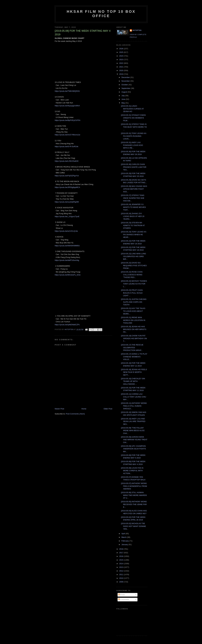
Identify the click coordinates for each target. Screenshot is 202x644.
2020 (122, 70)
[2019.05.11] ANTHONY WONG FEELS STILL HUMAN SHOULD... (134, 406)
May (123, 103)
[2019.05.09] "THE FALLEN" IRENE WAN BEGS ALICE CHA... (133, 431)
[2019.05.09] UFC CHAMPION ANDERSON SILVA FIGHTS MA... (133, 449)
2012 (122, 571)
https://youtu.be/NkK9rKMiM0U (67, 246)
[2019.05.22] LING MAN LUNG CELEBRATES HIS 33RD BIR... (133, 256)
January (125, 544)
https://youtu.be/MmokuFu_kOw (68, 275)
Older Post (108, 409)
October (125, 85)
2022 (122, 63)
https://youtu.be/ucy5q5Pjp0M (67, 202)
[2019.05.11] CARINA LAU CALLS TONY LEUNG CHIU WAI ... (133, 397)
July (123, 96)
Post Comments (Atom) (75, 414)
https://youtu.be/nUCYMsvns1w (67, 135)
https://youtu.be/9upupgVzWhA (67, 106)
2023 (122, 60)
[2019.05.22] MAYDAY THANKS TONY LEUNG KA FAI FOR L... (134, 284)
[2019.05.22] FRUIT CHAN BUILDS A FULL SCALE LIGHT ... (132, 293)
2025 (122, 52)
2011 (122, 575)
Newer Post (59, 409)
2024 (122, 56)
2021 (122, 67)
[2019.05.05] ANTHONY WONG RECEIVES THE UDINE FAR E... (134, 504)
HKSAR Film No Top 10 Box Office (101, 14)
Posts (121, 595)
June (124, 99)
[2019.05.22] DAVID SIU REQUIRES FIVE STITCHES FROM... (134, 265)
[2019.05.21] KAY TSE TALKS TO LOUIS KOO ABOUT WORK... (133, 311)
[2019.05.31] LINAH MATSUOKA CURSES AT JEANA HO (132, 109)
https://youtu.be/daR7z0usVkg (67, 260)
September (126, 88)
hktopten (137, 30)
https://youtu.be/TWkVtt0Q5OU (67, 91)
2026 (122, 49)
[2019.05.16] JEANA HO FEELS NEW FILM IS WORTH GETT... (134, 372)
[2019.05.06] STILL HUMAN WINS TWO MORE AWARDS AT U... (134, 495)
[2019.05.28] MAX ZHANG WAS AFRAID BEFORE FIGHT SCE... (134, 189)
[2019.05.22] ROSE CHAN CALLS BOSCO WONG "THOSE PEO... (132, 275)
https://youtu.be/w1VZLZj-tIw (66, 231)
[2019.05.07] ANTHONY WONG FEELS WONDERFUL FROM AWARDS (134, 486)
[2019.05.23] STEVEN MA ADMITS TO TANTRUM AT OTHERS (133, 225)
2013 (122, 567)
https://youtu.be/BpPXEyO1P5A (68, 120)
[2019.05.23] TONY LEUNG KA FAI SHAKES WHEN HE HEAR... (134, 234)
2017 (122, 553)
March (124, 537)
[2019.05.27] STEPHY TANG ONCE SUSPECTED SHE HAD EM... (133, 198)
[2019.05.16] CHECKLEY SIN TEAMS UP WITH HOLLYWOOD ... (133, 381)
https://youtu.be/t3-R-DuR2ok (66, 146)
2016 (122, 556)
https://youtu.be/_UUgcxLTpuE (67, 216)
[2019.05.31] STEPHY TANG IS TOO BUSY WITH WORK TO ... (134, 127)
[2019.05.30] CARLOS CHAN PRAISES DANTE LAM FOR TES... (134, 167)
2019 (122, 74)
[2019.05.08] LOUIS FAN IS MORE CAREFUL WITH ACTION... (132, 471)
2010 (122, 578)
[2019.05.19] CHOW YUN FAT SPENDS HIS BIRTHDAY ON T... (134, 338)
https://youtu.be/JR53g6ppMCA (67, 187)
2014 (122, 564)
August (125, 92)
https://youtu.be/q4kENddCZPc (67, 325)
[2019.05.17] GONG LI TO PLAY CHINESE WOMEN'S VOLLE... (134, 357)
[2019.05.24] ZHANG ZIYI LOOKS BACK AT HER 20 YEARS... (133, 216)
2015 (122, 560)
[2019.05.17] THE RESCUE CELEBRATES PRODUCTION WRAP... (132, 348)
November (126, 81)
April (124, 534)
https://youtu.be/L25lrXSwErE (67, 161)
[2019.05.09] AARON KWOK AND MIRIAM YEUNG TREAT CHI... (134, 440)
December (126, 77)
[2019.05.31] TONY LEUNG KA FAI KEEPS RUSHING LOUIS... (134, 136)
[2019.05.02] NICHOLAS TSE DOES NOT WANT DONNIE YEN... (133, 526)
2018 (122, 549)
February (125, 541)
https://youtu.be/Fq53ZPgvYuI (67, 176)
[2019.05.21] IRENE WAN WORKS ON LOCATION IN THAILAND (133, 320)
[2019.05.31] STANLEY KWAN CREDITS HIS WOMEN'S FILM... (133, 118)
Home (84, 409)
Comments (124, 599)
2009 (122, 582)
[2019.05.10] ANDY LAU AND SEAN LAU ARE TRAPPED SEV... (133, 421)
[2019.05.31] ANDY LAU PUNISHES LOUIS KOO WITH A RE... (132, 145)
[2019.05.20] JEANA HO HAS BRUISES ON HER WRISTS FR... (134, 329)
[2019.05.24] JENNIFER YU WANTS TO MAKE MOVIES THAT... (133, 207)
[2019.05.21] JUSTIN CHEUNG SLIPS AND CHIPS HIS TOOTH (134, 302)
